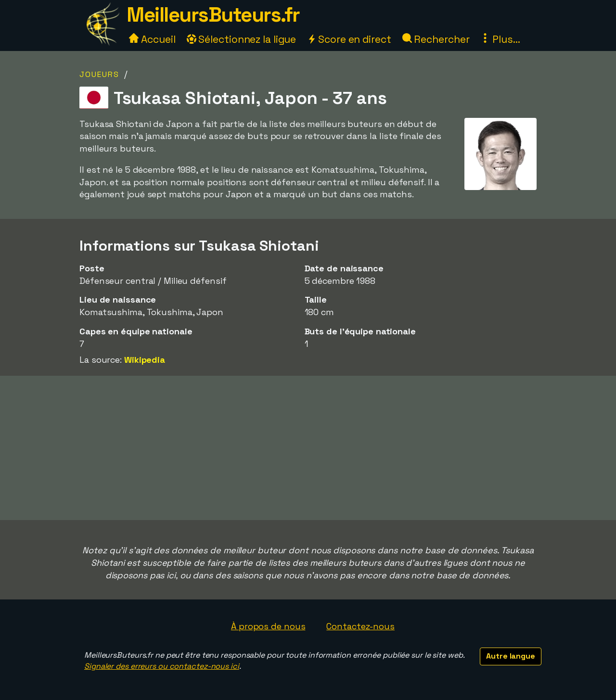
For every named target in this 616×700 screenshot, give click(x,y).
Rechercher (436, 39)
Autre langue (511, 656)
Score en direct (349, 39)
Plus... (500, 39)
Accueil (152, 39)
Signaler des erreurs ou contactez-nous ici (162, 666)
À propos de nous (268, 626)
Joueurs (99, 74)
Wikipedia (145, 360)
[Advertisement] (308, 448)
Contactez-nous (360, 626)
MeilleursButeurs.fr (213, 15)
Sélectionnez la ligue (242, 39)
